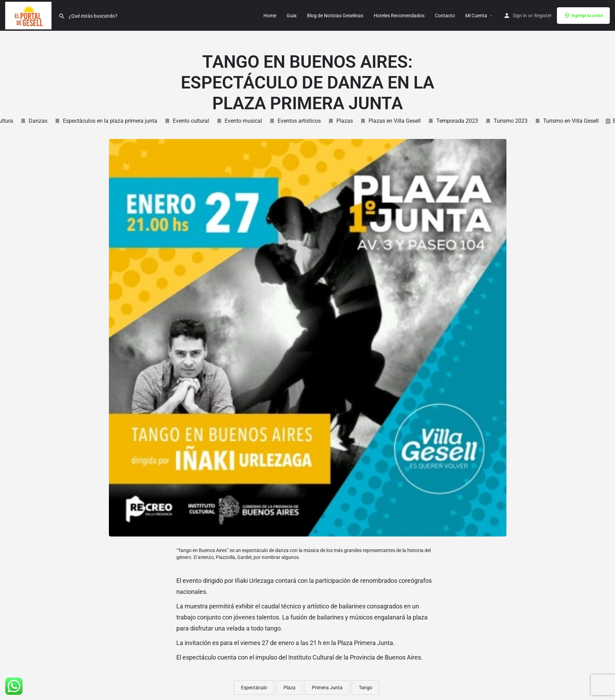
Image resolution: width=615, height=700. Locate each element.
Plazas (340, 121)
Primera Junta (327, 688)
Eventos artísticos (295, 121)
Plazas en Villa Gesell (390, 121)
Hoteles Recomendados (399, 16)
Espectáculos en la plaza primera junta (106, 121)
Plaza (290, 688)
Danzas (34, 121)
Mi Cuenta (476, 16)
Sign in (520, 16)
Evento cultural (187, 121)
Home (270, 16)
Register (543, 16)
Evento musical (239, 121)
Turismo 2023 (506, 121)
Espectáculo (254, 688)
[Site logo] (29, 15)
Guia (292, 16)
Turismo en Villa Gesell (567, 121)
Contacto (445, 16)
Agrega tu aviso (583, 16)
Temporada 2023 (453, 121)
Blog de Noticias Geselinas (335, 16)
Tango (366, 688)
